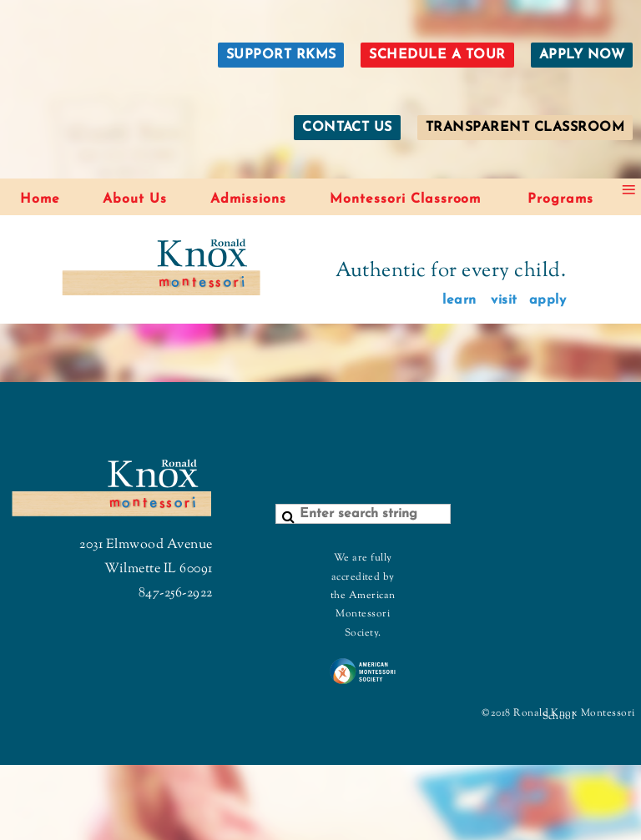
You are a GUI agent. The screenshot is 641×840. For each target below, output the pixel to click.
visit (504, 300)
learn (459, 300)
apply (548, 300)
